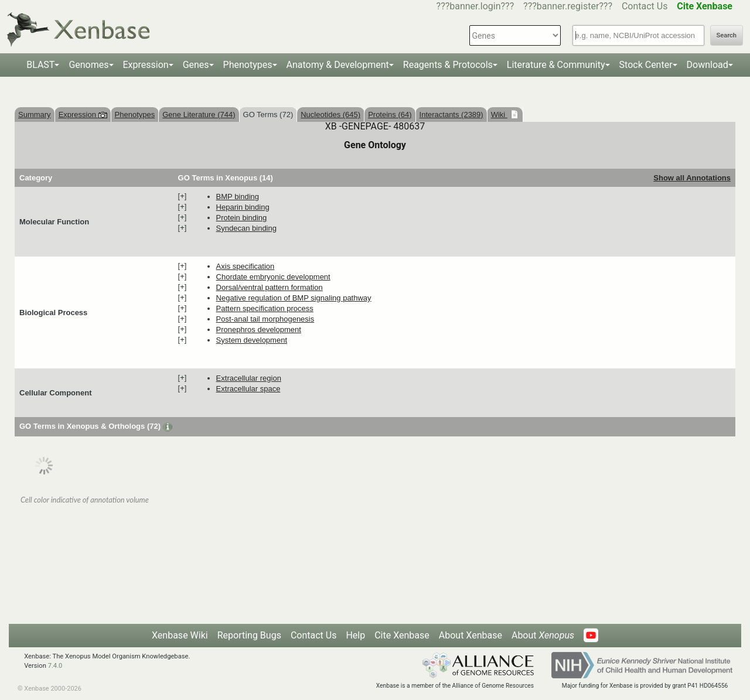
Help (355, 635)
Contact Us (645, 6)
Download (708, 65)
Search (727, 35)
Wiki (499, 115)
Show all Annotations (692, 178)
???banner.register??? (568, 6)
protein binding (242, 218)
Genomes (88, 65)
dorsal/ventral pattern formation (270, 287)
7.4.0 (55, 666)
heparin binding (243, 207)
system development (252, 340)
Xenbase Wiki (180, 635)
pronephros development (259, 329)
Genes (196, 65)
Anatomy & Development (338, 65)
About (543, 635)
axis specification (246, 266)
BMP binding (238, 197)
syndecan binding (246, 228)
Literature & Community (556, 65)
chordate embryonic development (273, 277)
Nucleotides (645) (330, 115)
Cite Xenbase (402, 635)
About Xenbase (471, 635)
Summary (35, 115)
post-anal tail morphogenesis (265, 319)
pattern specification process (265, 308)
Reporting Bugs (249, 635)
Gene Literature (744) (199, 115)
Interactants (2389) (451, 115)
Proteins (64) (390, 115)
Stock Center (646, 65)
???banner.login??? (475, 6)
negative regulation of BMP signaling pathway (294, 298)
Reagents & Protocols (448, 65)
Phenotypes (248, 65)
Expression (146, 65)
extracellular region (249, 378)
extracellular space (248, 389)
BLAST (40, 65)
